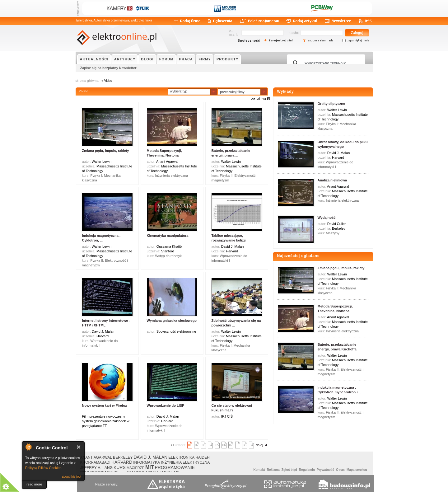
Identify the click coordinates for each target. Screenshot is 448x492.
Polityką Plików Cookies (43, 468)
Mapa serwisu (357, 470)
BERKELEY (123, 457)
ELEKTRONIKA (181, 457)
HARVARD (122, 462)
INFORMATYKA (147, 462)
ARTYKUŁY (125, 59)
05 (217, 445)
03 (204, 445)
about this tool (72, 477)
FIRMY (205, 59)
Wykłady (286, 91)
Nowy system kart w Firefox (105, 405)
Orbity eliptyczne (331, 104)
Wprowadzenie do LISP (166, 405)
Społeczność (249, 41)
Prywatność (325, 470)
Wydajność (327, 218)
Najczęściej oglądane (299, 256)
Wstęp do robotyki (169, 256)
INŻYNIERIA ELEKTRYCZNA (185, 462)
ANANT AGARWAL (96, 457)
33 (245, 445)
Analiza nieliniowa (332, 180)
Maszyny (332, 233)
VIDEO (83, 91)
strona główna (87, 81)
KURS (120, 467)
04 (210, 445)
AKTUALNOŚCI (94, 59)
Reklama (273, 470)
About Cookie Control (28, 447)
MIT (150, 467)
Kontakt (259, 470)
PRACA (186, 59)
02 (197, 445)
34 (252, 445)
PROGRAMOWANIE (175, 467)
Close (79, 447)
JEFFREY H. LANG (96, 468)
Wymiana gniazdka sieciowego (172, 321)
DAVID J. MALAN (150, 457)
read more (34, 484)
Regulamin (307, 470)
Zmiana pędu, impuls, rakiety (106, 151)
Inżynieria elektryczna (171, 176)
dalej (262, 445)
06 (224, 445)
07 (231, 445)
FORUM (166, 59)
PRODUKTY (228, 59)
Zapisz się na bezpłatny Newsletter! (109, 68)
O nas (340, 470)
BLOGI (147, 59)
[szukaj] (325, 63)
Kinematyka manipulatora (168, 236)
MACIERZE (135, 468)
